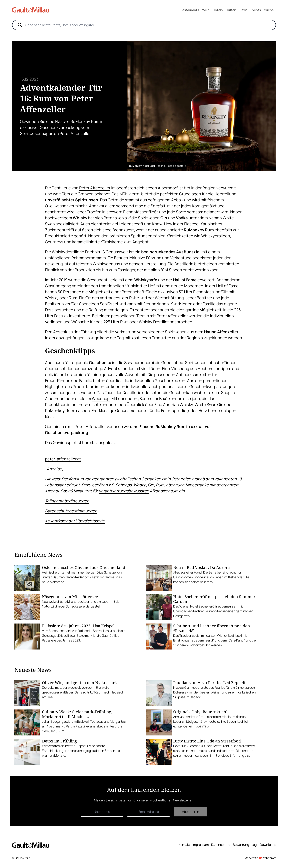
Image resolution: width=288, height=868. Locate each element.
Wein (206, 10)
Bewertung (241, 845)
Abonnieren (191, 812)
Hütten (231, 10)
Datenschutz (221, 845)
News (243, 10)
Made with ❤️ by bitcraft (260, 858)
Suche (269, 10)
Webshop (101, 399)
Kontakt (184, 845)
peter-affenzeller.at (63, 459)
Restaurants (190, 10)
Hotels (218, 10)
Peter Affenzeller (95, 188)
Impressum (201, 845)
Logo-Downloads (264, 845)
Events (256, 10)
